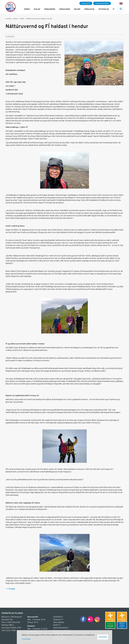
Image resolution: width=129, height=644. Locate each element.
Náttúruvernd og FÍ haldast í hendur (39, 19)
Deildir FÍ (57, 625)
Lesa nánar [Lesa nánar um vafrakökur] (26, 639)
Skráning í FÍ (58, 620)
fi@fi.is (11, 625)
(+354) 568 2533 (13, 622)
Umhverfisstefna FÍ (61, 628)
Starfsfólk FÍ (58, 617)
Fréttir (15, 19)
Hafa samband (59, 622)
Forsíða (8, 19)
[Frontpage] (11, 7)
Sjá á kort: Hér (7, 620)
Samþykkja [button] (103, 637)
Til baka (12, 589)
